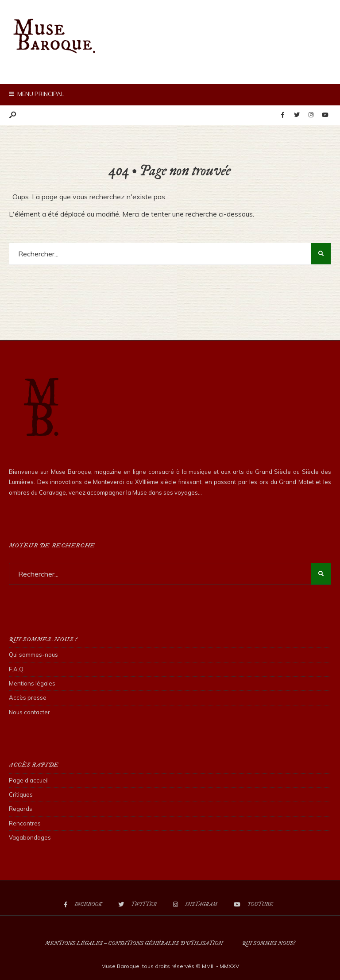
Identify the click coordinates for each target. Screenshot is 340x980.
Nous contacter (29, 712)
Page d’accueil (29, 780)
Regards (21, 809)
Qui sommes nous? (269, 943)
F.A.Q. (17, 669)
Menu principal (37, 94)
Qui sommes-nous (33, 655)
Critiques (21, 794)
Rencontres (25, 823)
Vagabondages (30, 837)
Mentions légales (32, 683)
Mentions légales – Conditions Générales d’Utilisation (134, 943)
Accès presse (28, 697)
